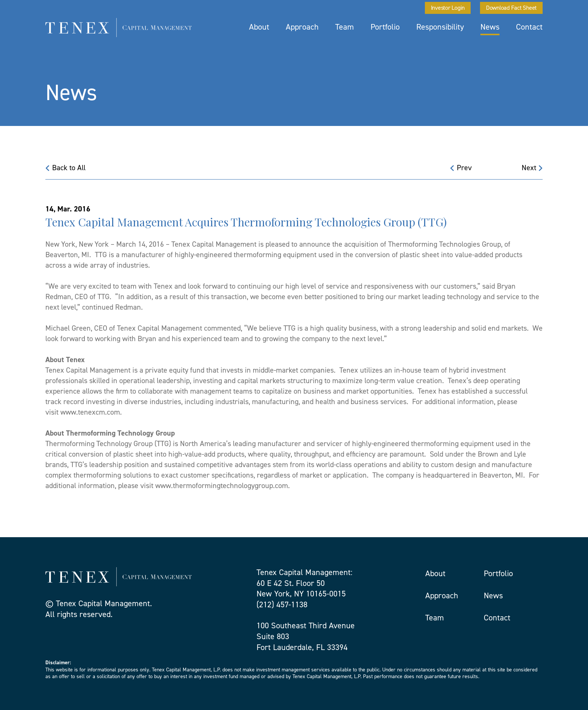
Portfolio (385, 27)
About (259, 27)
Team (345, 27)
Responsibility (440, 27)
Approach (302, 27)
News (490, 27)
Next (532, 168)
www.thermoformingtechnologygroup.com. (223, 485)
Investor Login (448, 8)
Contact (529, 27)
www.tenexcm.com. (91, 412)
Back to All (65, 168)
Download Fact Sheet (511, 8)
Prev (461, 168)
